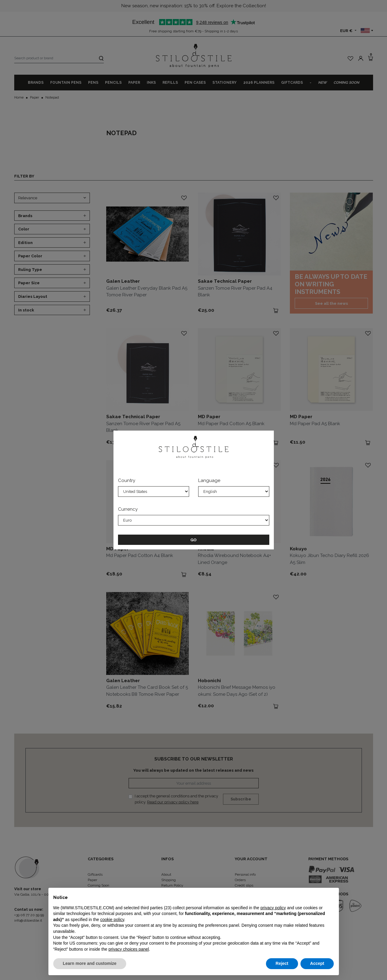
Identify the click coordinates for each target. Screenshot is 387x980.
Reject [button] (282, 963)
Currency (128, 509)
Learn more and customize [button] (90, 963)
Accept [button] (317, 963)
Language (209, 480)
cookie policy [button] (112, 920)
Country (127, 480)
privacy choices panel (129, 949)
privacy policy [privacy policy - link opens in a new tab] (273, 908)
